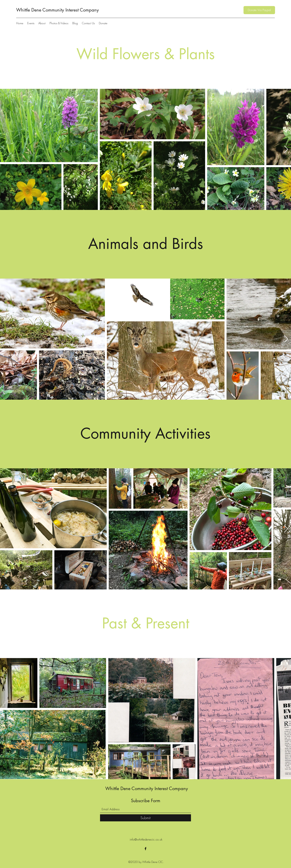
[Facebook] (145, 849)
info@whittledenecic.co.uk (146, 840)
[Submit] (145, 818)
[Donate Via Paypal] (259, 10)
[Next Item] (286, 149)
